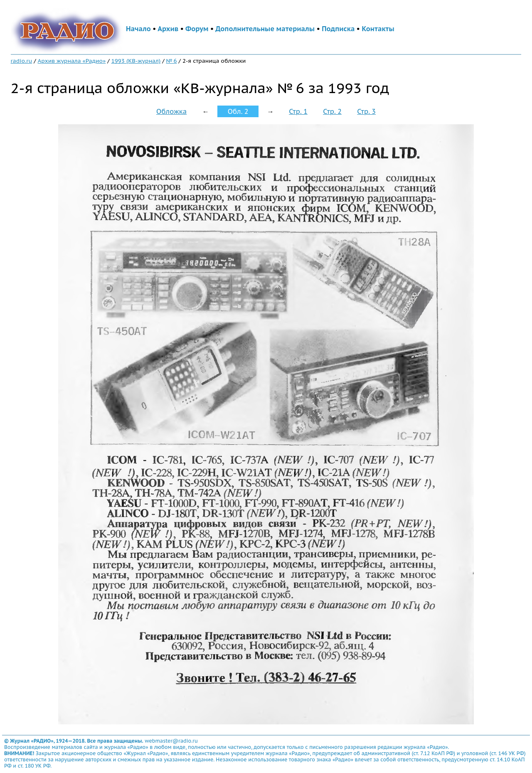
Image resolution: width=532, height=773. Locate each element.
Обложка (171, 111)
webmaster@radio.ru (171, 741)
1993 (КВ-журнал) (136, 61)
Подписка (338, 29)
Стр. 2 (332, 111)
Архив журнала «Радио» (72, 61)
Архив (168, 29)
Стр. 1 (298, 111)
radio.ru (22, 61)
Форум (197, 29)
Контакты (378, 29)
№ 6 (172, 61)
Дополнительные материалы (265, 29)
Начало (138, 29)
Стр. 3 (366, 111)
